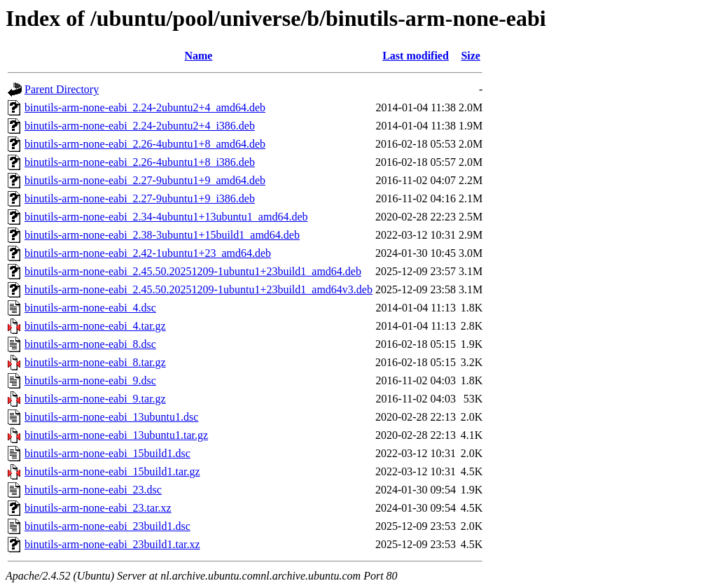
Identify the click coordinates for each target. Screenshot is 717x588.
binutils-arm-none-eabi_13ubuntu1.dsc (111, 417)
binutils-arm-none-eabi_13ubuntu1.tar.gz (116, 435)
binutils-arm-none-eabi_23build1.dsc (107, 526)
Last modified (416, 56)
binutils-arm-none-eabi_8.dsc (90, 344)
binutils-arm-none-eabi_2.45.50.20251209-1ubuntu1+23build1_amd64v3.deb (199, 289)
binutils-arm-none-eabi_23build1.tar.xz (112, 544)
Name (198, 56)
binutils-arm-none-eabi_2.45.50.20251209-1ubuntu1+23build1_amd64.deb (193, 271)
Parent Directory (62, 89)
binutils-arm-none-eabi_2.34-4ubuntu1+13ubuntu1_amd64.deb (166, 217)
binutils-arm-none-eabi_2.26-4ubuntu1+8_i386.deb (140, 162)
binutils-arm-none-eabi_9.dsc (90, 380)
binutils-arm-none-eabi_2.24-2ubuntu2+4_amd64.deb (145, 107)
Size (471, 56)
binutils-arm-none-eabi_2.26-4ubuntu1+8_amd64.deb (145, 144)
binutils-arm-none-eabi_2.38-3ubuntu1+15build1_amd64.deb (162, 235)
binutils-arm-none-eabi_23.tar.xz (98, 508)
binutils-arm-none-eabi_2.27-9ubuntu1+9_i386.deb (140, 198)
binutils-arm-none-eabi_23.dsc (93, 490)
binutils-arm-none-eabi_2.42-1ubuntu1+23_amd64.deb (148, 253)
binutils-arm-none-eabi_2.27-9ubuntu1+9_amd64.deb (145, 180)
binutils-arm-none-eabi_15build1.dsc (107, 453)
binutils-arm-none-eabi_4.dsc (90, 308)
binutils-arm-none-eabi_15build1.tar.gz (112, 471)
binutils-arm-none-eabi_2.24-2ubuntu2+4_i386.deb (140, 126)
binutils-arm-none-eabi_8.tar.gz (95, 362)
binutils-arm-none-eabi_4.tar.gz (95, 326)
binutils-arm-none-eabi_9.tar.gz (95, 399)
